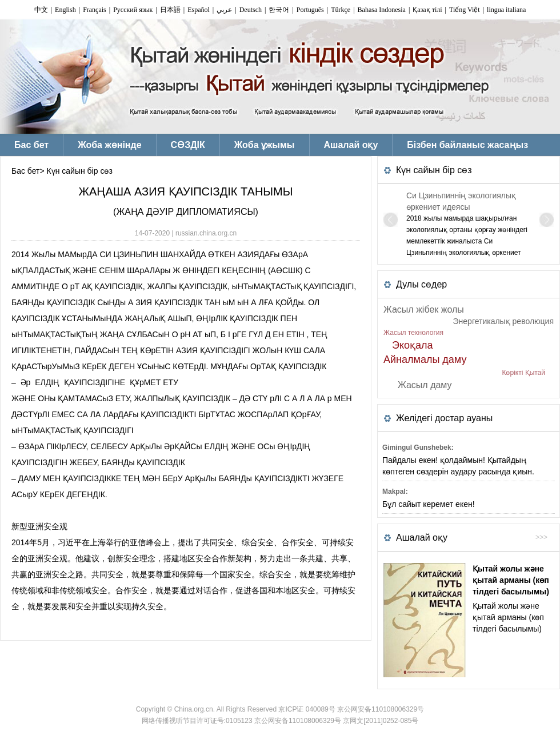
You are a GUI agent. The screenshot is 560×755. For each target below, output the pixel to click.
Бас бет (25, 171)
